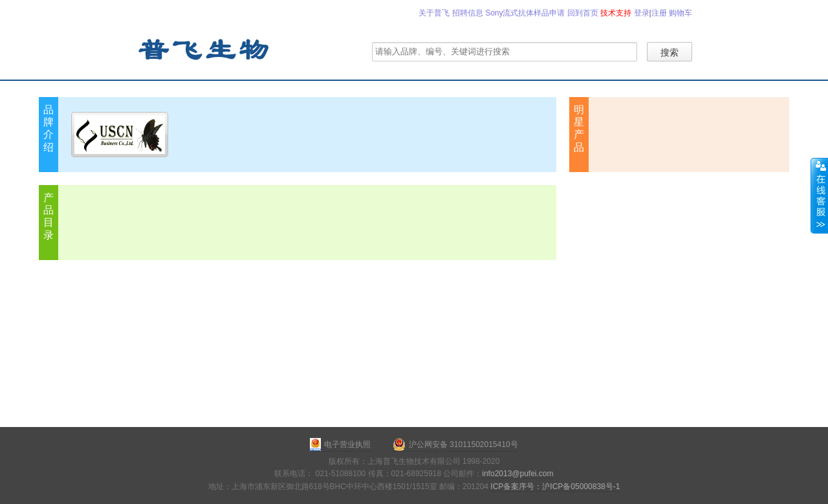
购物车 (681, 13)
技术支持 (616, 13)
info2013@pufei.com (517, 474)
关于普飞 (434, 13)
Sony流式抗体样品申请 (525, 13)
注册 (659, 13)
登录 (642, 13)
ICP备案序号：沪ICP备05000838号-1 (555, 487)
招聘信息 (468, 13)
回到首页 (583, 13)
